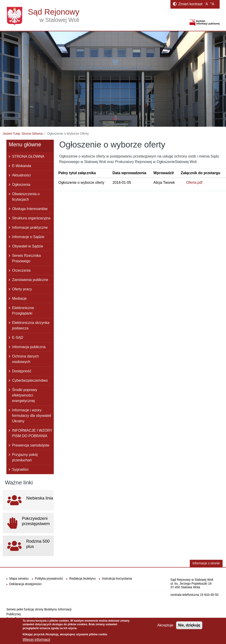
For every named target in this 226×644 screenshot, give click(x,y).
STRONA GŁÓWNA (28, 156)
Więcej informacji (36, 640)
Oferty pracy (22, 289)
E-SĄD (18, 338)
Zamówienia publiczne (30, 280)
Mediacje (19, 298)
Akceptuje (165, 625)
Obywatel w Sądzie (28, 246)
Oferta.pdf (194, 183)
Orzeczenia (21, 270)
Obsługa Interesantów (30, 209)
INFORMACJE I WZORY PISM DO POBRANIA (32, 433)
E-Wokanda (22, 166)
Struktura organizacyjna (31, 218)
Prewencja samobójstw (31, 445)
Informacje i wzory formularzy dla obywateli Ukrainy (32, 416)
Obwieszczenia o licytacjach (26, 197)
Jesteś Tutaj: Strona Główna (23, 134)
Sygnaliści (20, 469)
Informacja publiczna (29, 347)
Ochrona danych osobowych (25, 359)
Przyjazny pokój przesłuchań (25, 457)
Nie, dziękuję (189, 625)
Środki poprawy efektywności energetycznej (25, 395)
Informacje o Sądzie (28, 237)
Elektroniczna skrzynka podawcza (31, 325)
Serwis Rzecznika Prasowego (26, 258)
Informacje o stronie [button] (206, 563)
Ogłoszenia (21, 185)
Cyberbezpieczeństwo (30, 380)
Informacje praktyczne (30, 227)
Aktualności (21, 175)
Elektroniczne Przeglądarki (23, 311)
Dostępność (22, 371)
